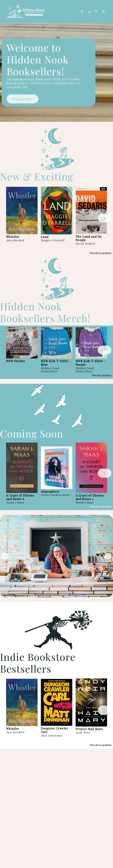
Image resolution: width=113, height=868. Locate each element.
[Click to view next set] (105, 218)
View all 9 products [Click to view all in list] (102, 375)
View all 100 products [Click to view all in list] (100, 253)
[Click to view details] (22, 211)
